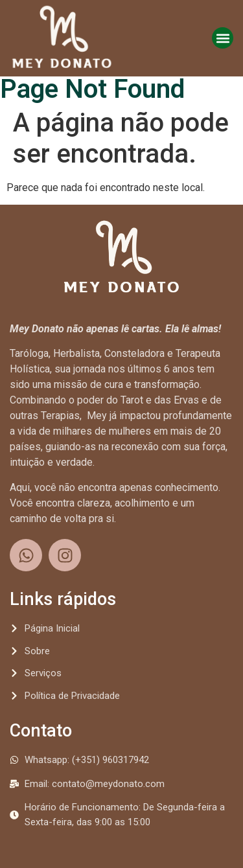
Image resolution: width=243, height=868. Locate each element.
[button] (223, 38)
